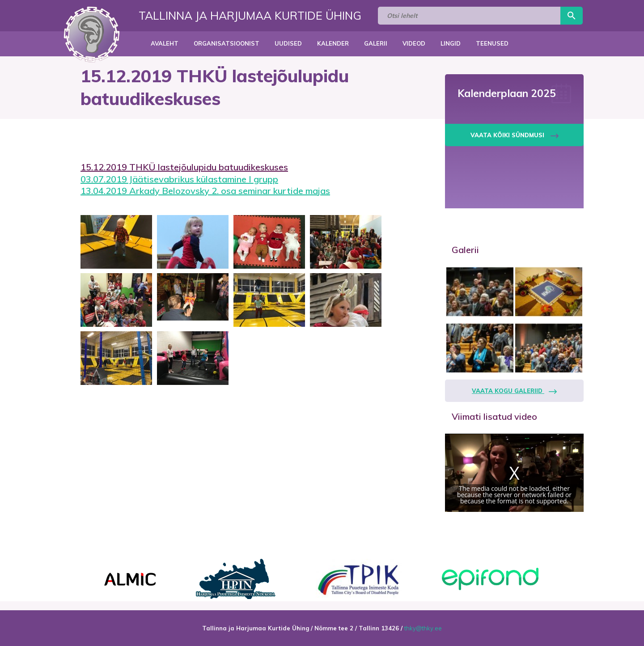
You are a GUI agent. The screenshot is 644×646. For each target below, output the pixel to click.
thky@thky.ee (423, 628)
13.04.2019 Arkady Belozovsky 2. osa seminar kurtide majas (205, 191)
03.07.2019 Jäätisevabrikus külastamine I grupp (179, 179)
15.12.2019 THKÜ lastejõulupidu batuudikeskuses (184, 167)
